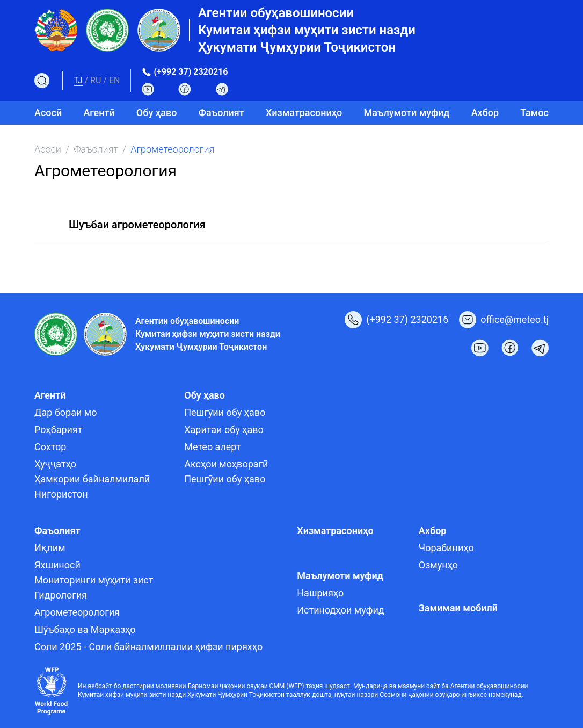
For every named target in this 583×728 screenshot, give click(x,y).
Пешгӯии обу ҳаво (225, 412)
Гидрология (61, 595)
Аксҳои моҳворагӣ (226, 464)
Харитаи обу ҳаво (224, 430)
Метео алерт (212, 447)
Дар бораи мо (66, 412)
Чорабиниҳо (446, 548)
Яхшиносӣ (57, 565)
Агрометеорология (77, 612)
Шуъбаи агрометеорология (137, 225)
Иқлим (50, 548)
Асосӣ (48, 113)
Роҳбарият (58, 430)
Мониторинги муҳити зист (94, 580)
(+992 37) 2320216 (191, 72)
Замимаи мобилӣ (458, 608)
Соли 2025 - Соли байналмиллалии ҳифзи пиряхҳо (148, 647)
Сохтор (50, 447)
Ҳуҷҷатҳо (55, 464)
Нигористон (61, 494)
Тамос (534, 113)
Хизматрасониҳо (304, 113)
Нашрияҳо (320, 593)
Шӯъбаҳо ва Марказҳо (85, 629)
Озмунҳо (438, 565)
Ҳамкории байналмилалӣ (92, 479)
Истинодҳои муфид (341, 610)
